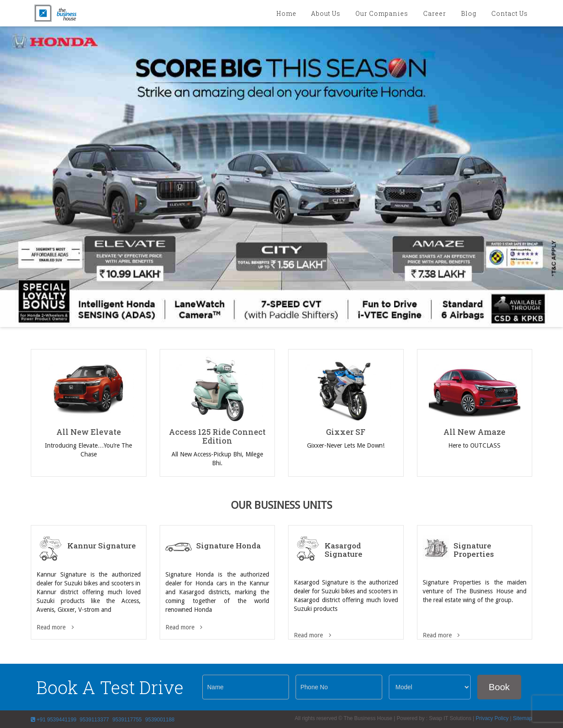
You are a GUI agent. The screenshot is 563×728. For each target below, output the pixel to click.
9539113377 (94, 720)
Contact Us (510, 13)
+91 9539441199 (54, 720)
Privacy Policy (492, 718)
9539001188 (160, 720)
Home (286, 13)
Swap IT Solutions (450, 718)
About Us (326, 13)
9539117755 (127, 720)
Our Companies (382, 13)
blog (469, 13)
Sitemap (523, 718)
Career (435, 13)
